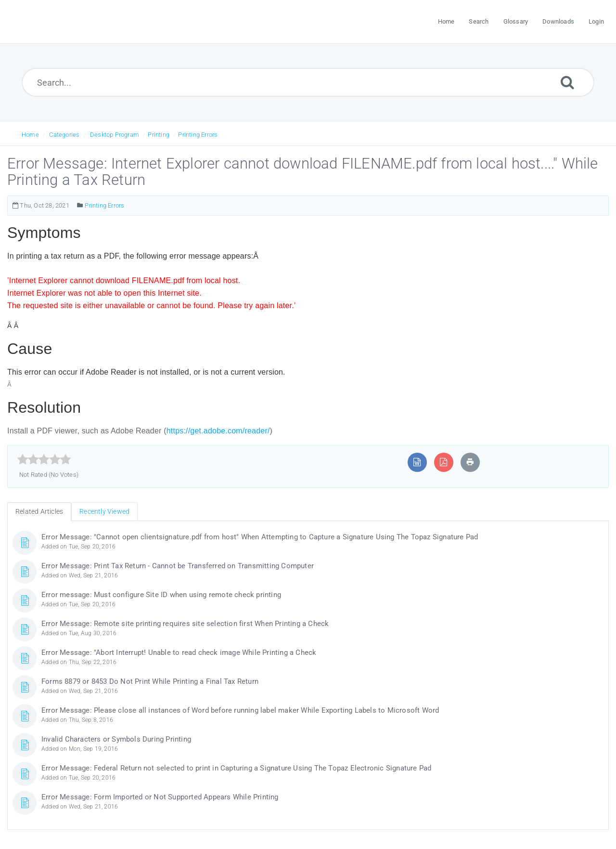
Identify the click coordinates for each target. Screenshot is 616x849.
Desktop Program (115, 135)
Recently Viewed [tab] (104, 511)
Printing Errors (198, 135)
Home (30, 135)
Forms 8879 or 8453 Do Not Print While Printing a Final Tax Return (150, 681)
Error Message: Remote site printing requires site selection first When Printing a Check (185, 624)
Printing (159, 135)
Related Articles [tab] (39, 511)
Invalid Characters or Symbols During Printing (116, 739)
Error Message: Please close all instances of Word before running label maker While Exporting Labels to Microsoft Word (240, 710)
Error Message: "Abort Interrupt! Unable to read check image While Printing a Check (179, 653)
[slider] (44, 459)
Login (596, 21)
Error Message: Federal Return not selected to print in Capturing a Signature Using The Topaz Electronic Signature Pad (236, 768)
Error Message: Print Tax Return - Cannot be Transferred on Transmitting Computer (178, 566)
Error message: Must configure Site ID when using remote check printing (161, 595)
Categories (64, 135)
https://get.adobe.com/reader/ (218, 431)
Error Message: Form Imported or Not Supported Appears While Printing (160, 797)
